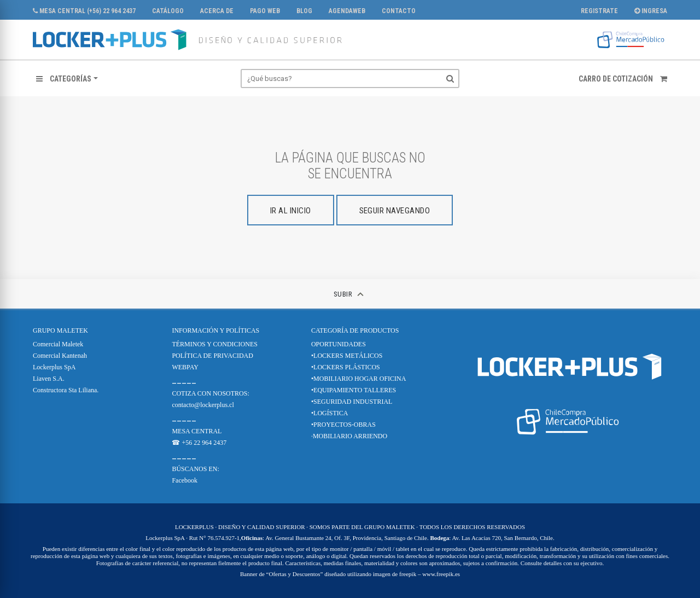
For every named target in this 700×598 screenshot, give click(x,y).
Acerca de (217, 11)
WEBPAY (185, 367)
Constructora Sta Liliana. (66, 390)
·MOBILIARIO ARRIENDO (349, 436)
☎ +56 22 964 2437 (199, 443)
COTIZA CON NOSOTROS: (210, 393)
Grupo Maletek (60, 330)
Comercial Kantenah (60, 356)
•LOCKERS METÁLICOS (347, 356)
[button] (67, 79)
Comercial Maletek (58, 344)
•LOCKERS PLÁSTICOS (346, 367)
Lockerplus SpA (54, 367)
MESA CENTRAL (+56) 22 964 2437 (84, 11)
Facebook (185, 480)
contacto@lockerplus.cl (203, 405)
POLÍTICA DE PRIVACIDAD (212, 356)
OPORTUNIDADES (339, 344)
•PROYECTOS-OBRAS (343, 425)
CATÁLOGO (168, 11)
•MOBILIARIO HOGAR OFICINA (359, 379)
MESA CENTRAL (197, 431)
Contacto (399, 11)
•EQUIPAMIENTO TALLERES (354, 390)
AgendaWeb (347, 11)
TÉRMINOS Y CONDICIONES (214, 344)
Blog (304, 11)
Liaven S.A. (49, 379)
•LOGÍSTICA (330, 413)
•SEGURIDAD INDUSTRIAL (352, 402)
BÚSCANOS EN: (195, 469)
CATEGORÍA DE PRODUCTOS (355, 330)
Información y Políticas (215, 330)
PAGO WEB (265, 11)
